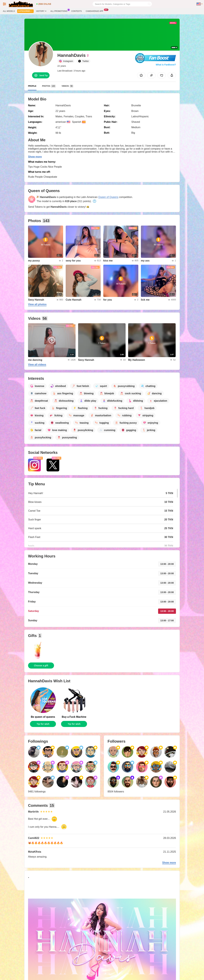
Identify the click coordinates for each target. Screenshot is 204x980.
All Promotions (60, 11)
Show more (35, 157)
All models (9, 11)
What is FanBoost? (166, 65)
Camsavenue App (95, 11)
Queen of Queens (108, 197)
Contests (77, 11)
